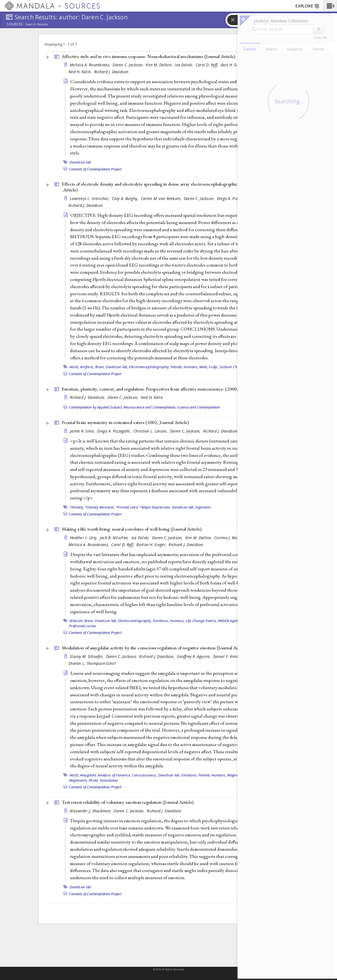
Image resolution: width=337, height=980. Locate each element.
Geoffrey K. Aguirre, (194, 656)
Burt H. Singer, (234, 65)
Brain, (100, 367)
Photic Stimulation (104, 780)
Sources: (15, 25)
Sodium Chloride (233, 367)
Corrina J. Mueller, (231, 538)
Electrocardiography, (135, 621)
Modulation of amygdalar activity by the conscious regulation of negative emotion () (155, 648)
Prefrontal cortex (82, 626)
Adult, (74, 367)
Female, (177, 367)
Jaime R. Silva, (83, 431)
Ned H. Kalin (152, 397)
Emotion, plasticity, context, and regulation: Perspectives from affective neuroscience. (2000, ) (165, 389)
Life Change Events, (201, 621)
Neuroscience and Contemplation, (150, 407)
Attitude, (76, 621)
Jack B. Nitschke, (115, 538)
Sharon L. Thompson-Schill (92, 663)
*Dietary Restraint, (100, 507)
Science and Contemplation (199, 407)
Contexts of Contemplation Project (95, 169)
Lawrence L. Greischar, (90, 198)
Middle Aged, (229, 621)
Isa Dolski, (184, 65)
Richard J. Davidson (111, 72)
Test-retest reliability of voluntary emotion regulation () (128, 802)
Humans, (191, 367)
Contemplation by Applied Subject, (96, 407)
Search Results (37, 24)
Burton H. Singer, (152, 545)
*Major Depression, (155, 507)
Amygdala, (88, 775)
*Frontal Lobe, (127, 507)
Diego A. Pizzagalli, (234, 198)
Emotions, (161, 621)
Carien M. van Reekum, (162, 198)
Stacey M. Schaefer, (87, 656)
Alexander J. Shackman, (91, 811)
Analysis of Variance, (114, 775)
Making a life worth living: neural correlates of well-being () (132, 529)
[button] (330, 6)
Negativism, (78, 780)
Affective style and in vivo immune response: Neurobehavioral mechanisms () (148, 56)
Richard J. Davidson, (88, 397)
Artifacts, (87, 367)
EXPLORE (308, 6)
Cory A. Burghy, (125, 198)
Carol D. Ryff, (208, 65)
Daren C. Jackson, (128, 65)
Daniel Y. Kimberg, (230, 656)
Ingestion (203, 507)
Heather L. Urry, (84, 538)
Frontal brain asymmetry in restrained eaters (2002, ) (125, 422)
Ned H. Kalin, (81, 72)
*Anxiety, (77, 507)
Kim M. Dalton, (160, 65)
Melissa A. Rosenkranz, (91, 65)
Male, (204, 367)
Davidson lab (80, 162)
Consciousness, (145, 775)
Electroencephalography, (149, 367)
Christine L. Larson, (151, 431)
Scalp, (214, 367)
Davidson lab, (117, 367)
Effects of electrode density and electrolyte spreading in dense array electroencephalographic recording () (168, 187)
